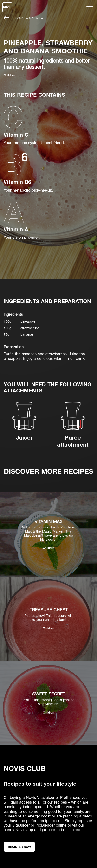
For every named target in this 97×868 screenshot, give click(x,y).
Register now (19, 847)
